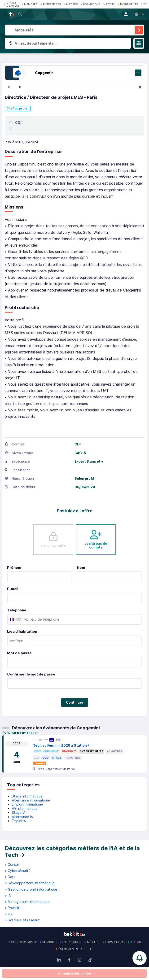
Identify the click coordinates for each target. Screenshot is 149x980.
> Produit (12, 908)
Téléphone (17, 610)
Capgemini (45, 73)
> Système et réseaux (22, 920)
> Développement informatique (30, 883)
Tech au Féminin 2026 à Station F (61, 745)
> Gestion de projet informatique (31, 889)
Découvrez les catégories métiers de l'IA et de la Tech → (72, 852)
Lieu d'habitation (22, 631)
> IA (8, 896)
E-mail (13, 589)
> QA (9, 914)
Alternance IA (22, 817)
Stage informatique (27, 796)
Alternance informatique (31, 800)
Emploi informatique (27, 804)
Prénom (14, 568)
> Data (10, 877)
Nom (81, 568)
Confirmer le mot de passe (31, 674)
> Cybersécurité (18, 871)
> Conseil (12, 865)
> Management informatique (27, 902)
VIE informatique (25, 808)
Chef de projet (18, 109)
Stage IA (19, 812)
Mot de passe (19, 653)
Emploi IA (19, 821)
